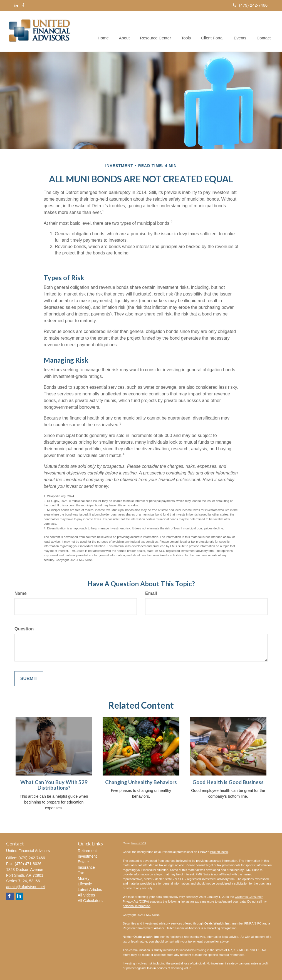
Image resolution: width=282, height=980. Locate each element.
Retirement (87, 851)
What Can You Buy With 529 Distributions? (54, 785)
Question (24, 629)
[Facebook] (23, 5)
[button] (128, 31)
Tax (81, 873)
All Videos (86, 895)
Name (21, 593)
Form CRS (138, 843)
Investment (87, 856)
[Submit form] (29, 679)
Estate (83, 862)
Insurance (86, 867)
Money (84, 878)
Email (151, 593)
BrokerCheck (219, 852)
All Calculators (90, 901)
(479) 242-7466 (250, 5)
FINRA (249, 923)
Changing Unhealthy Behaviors (141, 782)
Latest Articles (90, 890)
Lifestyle (85, 884)
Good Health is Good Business (228, 782)
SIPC (258, 923)
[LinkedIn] (16, 5)
